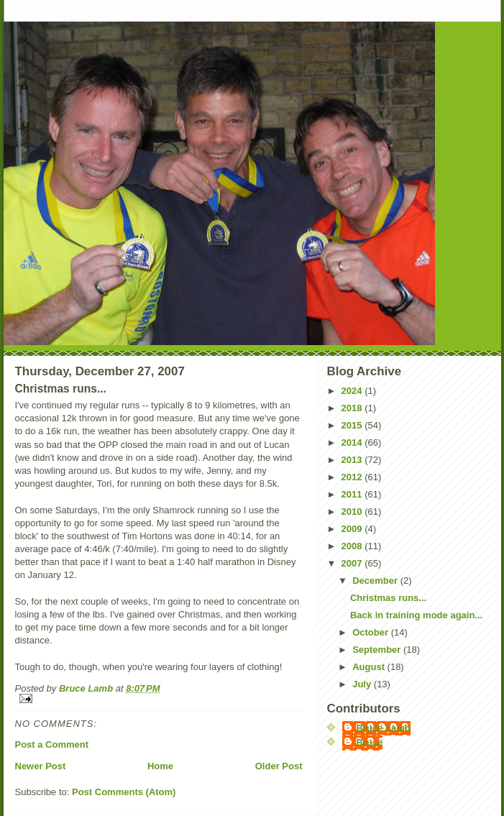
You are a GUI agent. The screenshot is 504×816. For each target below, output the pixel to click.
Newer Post (41, 766)
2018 (353, 408)
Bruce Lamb (87, 688)
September (378, 650)
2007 (353, 563)
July (363, 684)
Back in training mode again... (416, 615)
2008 (353, 546)
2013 (353, 460)
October (371, 632)
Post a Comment (52, 744)
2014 (353, 443)
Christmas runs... (388, 598)
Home (160, 766)
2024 (353, 391)
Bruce (370, 742)
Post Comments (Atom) (124, 792)
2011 (353, 494)
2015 (353, 425)
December (376, 581)
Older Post (279, 766)
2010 (353, 512)
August (370, 667)
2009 (353, 529)
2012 (353, 477)
